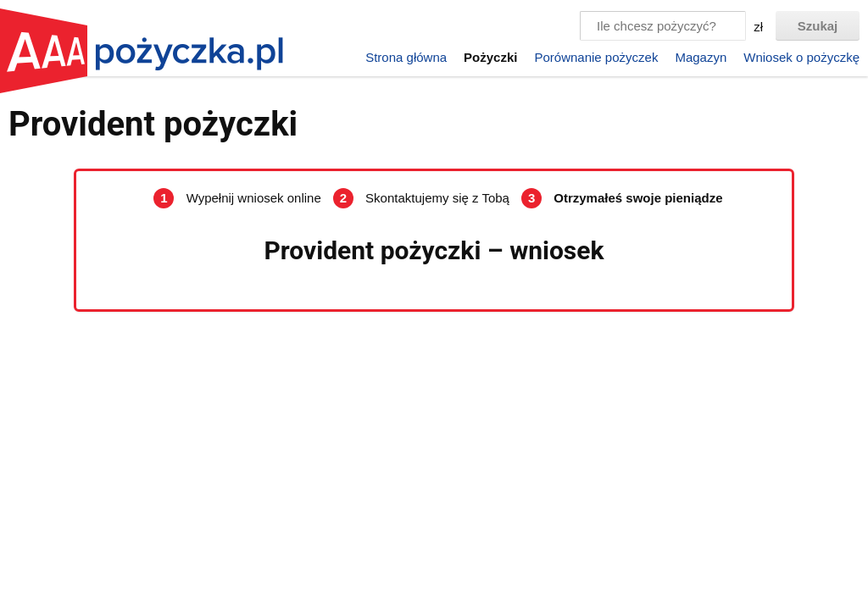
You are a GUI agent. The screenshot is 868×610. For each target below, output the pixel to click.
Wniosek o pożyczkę (801, 57)
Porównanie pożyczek (596, 57)
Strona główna (406, 57)
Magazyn (701, 57)
